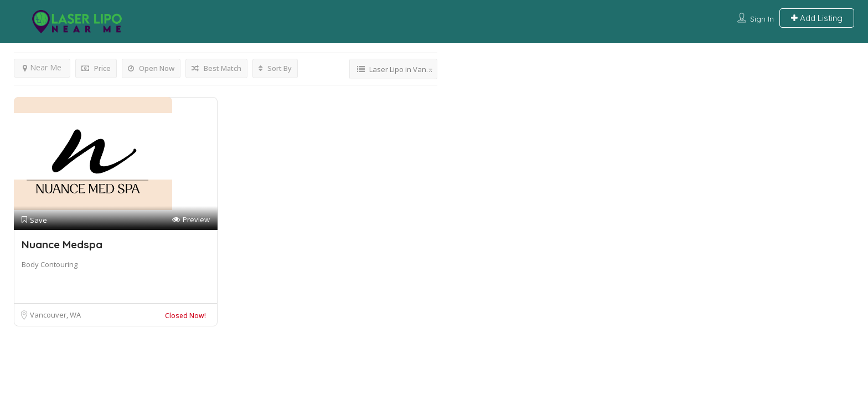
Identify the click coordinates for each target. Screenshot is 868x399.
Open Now (151, 68)
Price (96, 68)
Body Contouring (50, 264)
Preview (191, 220)
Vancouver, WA (55, 315)
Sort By (275, 68)
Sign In (762, 19)
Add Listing (817, 18)
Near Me (42, 67)
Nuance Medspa (62, 244)
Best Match (216, 68)
